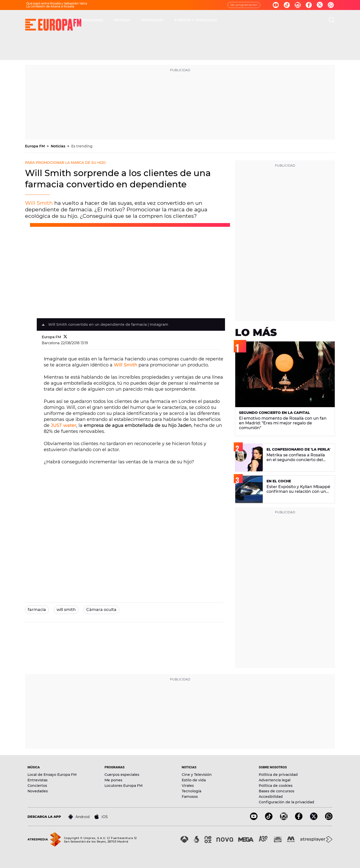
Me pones (113, 780)
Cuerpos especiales (122, 775)
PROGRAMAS (163, 20)
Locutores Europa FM (123, 786)
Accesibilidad (271, 797)
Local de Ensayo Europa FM (52, 775)
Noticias (58, 146)
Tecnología (191, 791)
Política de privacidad (278, 775)
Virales (188, 786)
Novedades (38, 791)
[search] (332, 20)
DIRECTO (109, 20)
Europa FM (35, 146)
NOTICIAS (193, 20)
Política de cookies (276, 786)
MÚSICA (134, 20)
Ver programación (244, 5)
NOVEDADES (224, 20)
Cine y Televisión (197, 775)
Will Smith (39, 203)
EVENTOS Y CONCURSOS (267, 20)
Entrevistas (37, 780)
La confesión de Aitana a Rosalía (50, 6)
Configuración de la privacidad (286, 802)
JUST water (63, 425)
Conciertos (37, 786)
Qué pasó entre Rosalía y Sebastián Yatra (57, 3)
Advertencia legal (275, 780)
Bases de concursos (276, 791)
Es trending (82, 146)
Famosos (190, 797)
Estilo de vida (194, 780)
